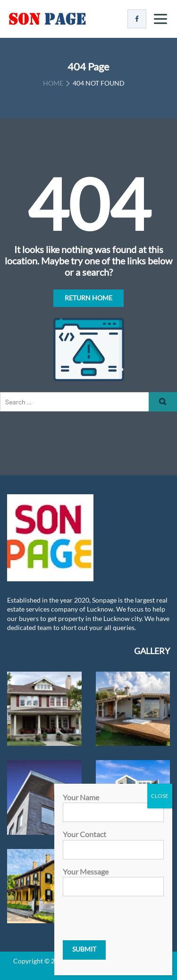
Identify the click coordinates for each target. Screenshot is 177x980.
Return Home (88, 298)
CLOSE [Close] (160, 796)
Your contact (113, 841)
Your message (113, 879)
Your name (113, 805)
